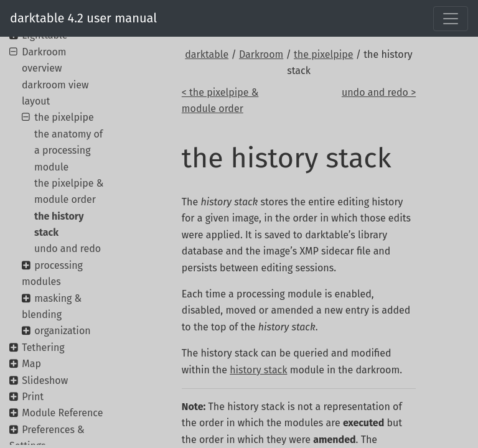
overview (42, 68)
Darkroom (261, 54)
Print (33, 397)
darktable (207, 54)
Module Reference (62, 413)
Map (31, 364)
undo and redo (68, 249)
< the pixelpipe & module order (220, 100)
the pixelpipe (323, 54)
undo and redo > (379, 92)
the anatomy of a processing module (68, 151)
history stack (258, 370)
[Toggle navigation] (451, 19)
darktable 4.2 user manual (83, 18)
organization (62, 331)
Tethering (43, 348)
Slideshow (45, 380)
